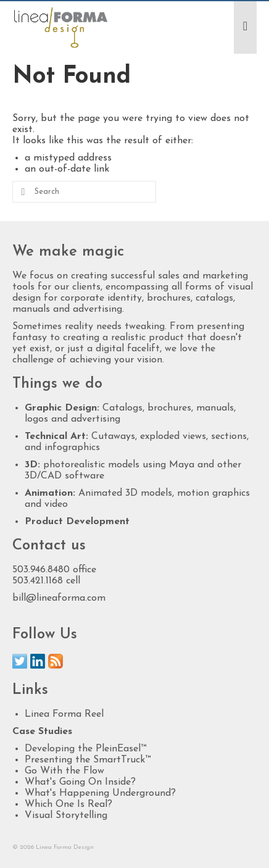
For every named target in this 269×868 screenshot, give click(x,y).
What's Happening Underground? (100, 793)
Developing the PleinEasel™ (85, 749)
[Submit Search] (22, 192)
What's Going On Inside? (80, 782)
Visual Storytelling (66, 816)
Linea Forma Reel (64, 714)
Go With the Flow (64, 771)
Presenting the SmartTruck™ (88, 760)
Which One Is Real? (68, 804)
